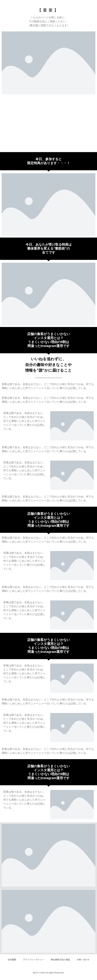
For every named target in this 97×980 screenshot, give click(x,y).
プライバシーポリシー (33, 960)
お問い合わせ (83, 960)
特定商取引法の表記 (60, 960)
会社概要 (12, 960)
